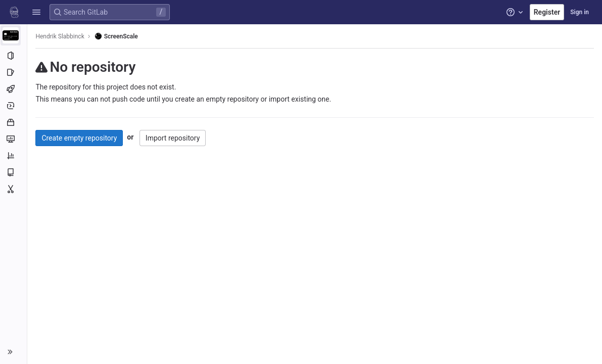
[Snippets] (14, 189)
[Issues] (14, 72)
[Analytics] (14, 156)
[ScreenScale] (14, 35)
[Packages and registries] (14, 122)
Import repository (173, 138)
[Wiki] (14, 172)
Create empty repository (80, 138)
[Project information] (14, 56)
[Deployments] (14, 106)
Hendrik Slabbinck (61, 36)
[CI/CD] (14, 89)
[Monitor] (14, 139)
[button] (36, 12)
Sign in (580, 12)
